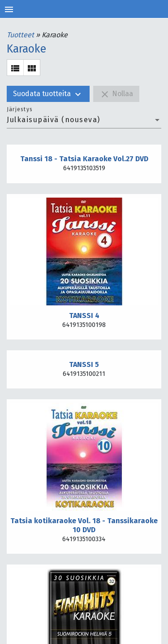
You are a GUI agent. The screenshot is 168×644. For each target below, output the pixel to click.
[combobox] (84, 120)
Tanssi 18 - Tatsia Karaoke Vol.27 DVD (84, 159)
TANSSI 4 (84, 315)
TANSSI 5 (84, 364)
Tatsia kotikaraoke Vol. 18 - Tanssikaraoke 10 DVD (84, 525)
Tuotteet (21, 35)
